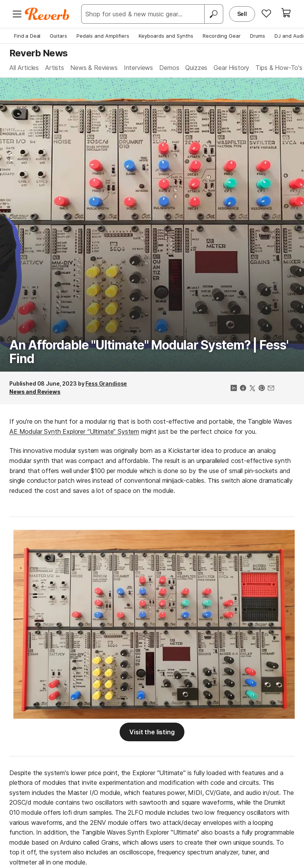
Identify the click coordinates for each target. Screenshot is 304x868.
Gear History (231, 68)
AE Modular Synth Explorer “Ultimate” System (74, 431)
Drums (258, 36)
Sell (242, 14)
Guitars (58, 36)
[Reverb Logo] (47, 14)
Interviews (138, 68)
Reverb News (38, 53)
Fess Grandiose (106, 383)
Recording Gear (222, 36)
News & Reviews (94, 68)
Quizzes (196, 68)
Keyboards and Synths (166, 36)
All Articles (24, 68)
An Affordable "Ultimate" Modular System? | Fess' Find (149, 352)
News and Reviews (35, 392)
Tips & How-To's (279, 68)
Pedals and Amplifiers (103, 36)
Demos (169, 68)
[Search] (214, 14)
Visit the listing (152, 732)
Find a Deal (27, 36)
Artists (55, 68)
